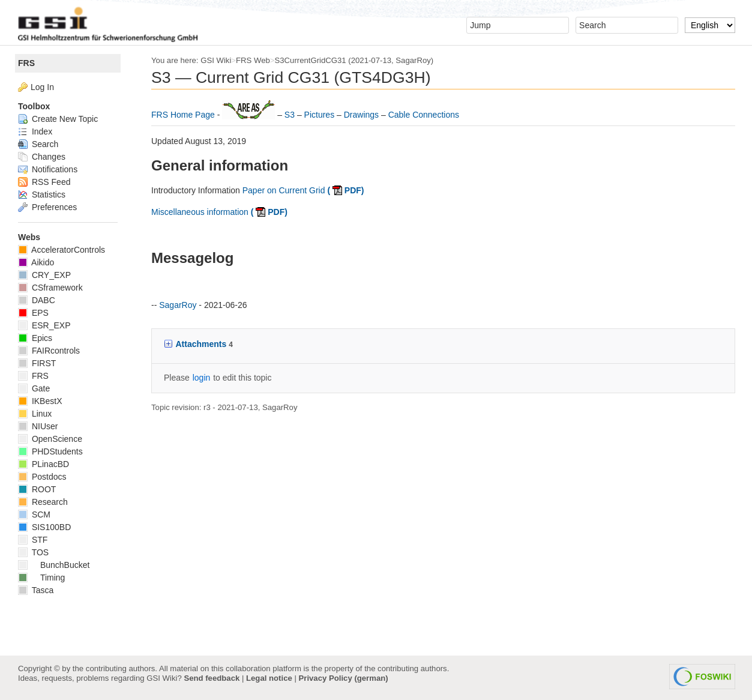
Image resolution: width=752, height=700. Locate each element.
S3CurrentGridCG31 (311, 60)
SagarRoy (413, 60)
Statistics (42, 195)
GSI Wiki (216, 60)
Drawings (362, 115)
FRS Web (253, 60)
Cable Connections (424, 115)
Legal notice (269, 678)
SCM (34, 514)
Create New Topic (58, 119)
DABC (37, 300)
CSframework (50, 288)
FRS (26, 63)
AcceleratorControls (62, 250)
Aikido (36, 262)
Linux (35, 414)
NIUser (38, 426)
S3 (291, 115)
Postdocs (42, 477)
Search (38, 144)
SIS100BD (44, 527)
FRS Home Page (184, 115)
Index (35, 131)
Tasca (36, 590)
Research (43, 502)
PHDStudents (50, 451)
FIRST (37, 363)
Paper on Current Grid (303, 190)
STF (33, 540)
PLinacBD (44, 464)
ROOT (37, 489)
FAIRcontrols (49, 351)
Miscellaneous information (219, 212)
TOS (33, 552)
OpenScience (50, 439)
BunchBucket (54, 565)
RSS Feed (44, 182)
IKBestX (40, 401)
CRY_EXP (44, 275)
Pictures (320, 115)
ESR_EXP (44, 325)
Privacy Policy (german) (344, 678)
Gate (34, 388)
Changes (42, 157)
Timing (41, 578)
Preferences (47, 207)
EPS (33, 313)
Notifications (48, 169)
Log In (42, 87)
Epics (35, 338)
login (202, 378)
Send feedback (212, 678)
